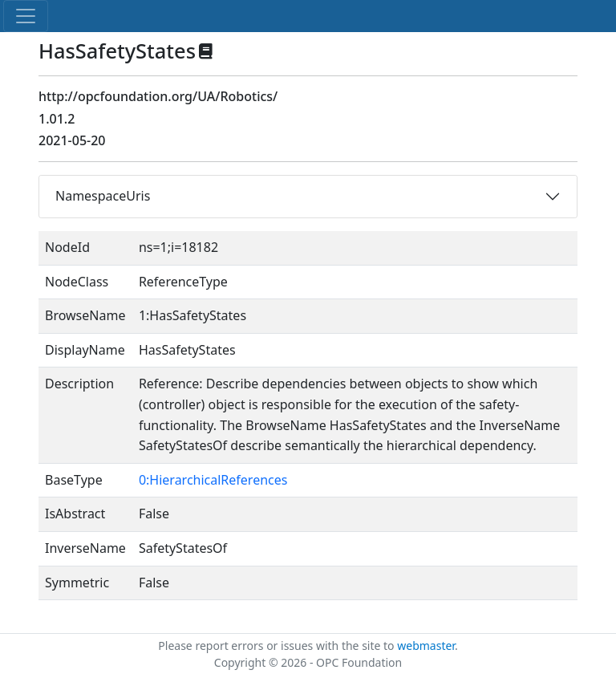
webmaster (426, 646)
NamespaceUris (103, 196)
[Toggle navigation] (26, 16)
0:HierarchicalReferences (213, 480)
